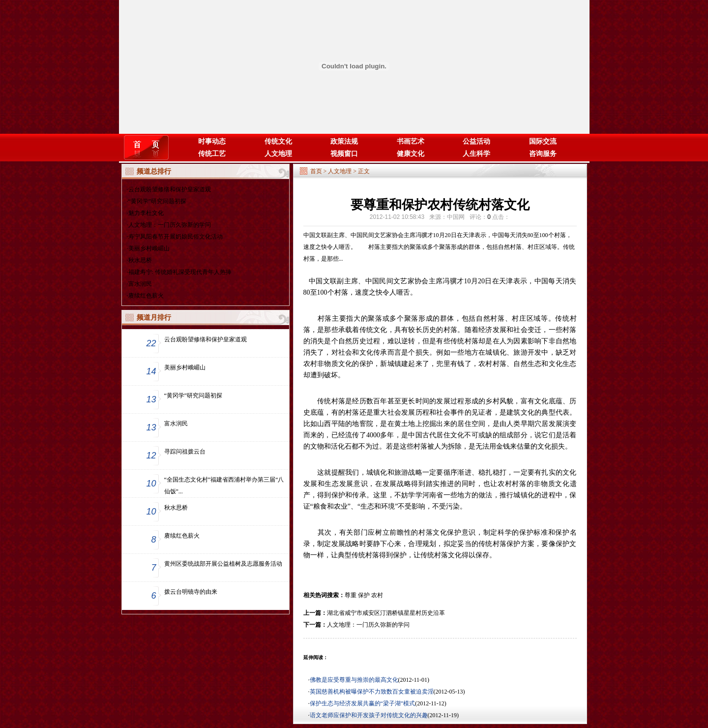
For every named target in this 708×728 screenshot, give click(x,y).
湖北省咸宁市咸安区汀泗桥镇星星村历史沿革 (386, 613)
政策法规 (344, 141)
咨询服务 (543, 154)
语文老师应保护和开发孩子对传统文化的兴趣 (369, 715)
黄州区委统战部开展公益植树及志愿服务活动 (223, 564)
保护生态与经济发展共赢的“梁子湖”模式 (363, 703)
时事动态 (212, 141)
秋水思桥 (140, 260)
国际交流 (543, 141)
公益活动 (476, 141)
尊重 (351, 595)
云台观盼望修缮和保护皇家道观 (170, 189)
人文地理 (278, 154)
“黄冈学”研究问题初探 (158, 201)
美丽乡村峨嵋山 (149, 248)
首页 (316, 171)
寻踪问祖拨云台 (185, 452)
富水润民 (140, 284)
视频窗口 (344, 154)
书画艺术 (411, 141)
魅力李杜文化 (146, 213)
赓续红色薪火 (146, 296)
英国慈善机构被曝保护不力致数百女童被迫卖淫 (372, 692)
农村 (377, 595)
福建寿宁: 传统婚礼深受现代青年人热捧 (180, 272)
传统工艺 (212, 154)
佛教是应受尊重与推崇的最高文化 (354, 680)
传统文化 (278, 141)
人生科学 (476, 154)
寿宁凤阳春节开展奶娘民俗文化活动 (176, 237)
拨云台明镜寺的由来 (191, 592)
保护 (364, 595)
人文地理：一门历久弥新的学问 (170, 225)
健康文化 (411, 154)
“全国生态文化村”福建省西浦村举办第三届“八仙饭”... (224, 485)
